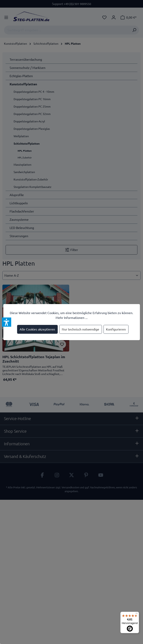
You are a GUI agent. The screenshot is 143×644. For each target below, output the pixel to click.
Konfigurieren (116, 329)
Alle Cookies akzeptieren (37, 329)
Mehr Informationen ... (72, 318)
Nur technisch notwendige (80, 329)
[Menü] (137, 614)
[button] (7, 322)
